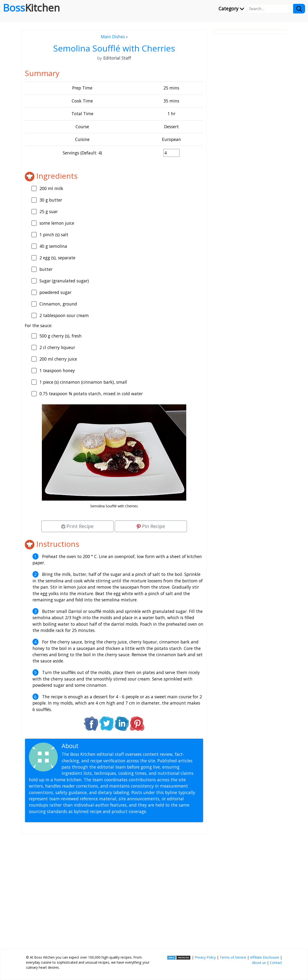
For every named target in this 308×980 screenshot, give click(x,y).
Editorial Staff (99, 746)
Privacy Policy (205, 957)
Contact (276, 963)
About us (259, 963)
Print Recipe (77, 526)
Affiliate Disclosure (265, 957)
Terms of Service (233, 957)
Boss (31, 8)
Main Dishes (113, 37)
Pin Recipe (151, 526)
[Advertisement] (114, 890)
